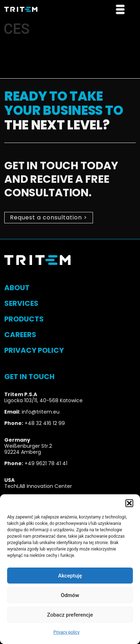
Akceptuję (70, 576)
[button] (129, 503)
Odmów (70, 595)
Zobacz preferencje (70, 615)
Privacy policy (66, 632)
